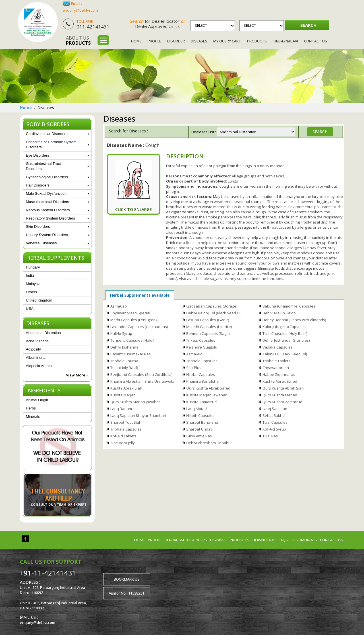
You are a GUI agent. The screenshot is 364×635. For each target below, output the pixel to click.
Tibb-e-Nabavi (285, 41)
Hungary (33, 267)
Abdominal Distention (43, 333)
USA (30, 309)
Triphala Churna (124, 361)
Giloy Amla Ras (199, 436)
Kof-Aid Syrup (274, 429)
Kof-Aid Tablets (123, 436)
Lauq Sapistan (275, 409)
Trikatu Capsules (201, 340)
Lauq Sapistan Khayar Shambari (138, 415)
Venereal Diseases (41, 243)
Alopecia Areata (39, 366)
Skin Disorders (38, 227)
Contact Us (316, 41)
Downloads (264, 540)
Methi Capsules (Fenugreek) (134, 320)
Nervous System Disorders (48, 210)
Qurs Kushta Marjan (280, 395)
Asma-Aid (194, 354)
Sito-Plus (194, 368)
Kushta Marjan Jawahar (206, 395)
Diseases (199, 41)
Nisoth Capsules (200, 415)
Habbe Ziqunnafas (279, 374)
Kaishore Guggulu (202, 347)
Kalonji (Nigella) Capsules (284, 327)
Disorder (176, 41)
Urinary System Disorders (47, 235)
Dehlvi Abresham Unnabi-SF (210, 443)
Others (31, 292)
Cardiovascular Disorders (47, 134)
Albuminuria (36, 358)
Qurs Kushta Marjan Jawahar (135, 402)
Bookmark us (127, 579)
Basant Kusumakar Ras (131, 354)
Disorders (197, 540)
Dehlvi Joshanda (124, 347)
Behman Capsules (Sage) (208, 333)
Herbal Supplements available (140, 295)
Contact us (331, 540)
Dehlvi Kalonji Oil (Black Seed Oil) (214, 313)
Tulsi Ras (270, 436)
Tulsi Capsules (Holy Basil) (285, 333)
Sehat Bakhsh (275, 415)
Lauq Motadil (197, 409)
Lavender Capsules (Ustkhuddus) (139, 327)
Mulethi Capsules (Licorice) (209, 327)
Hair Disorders (38, 185)
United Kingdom (39, 300)
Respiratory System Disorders (50, 218)
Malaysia (33, 284)
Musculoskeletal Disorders (47, 202)
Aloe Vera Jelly (123, 443)
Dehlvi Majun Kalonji (280, 313)
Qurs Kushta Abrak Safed (208, 388)
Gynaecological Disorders (47, 177)
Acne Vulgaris (37, 341)
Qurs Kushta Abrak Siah (283, 388)
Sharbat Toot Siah (126, 422)
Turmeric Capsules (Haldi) (132, 340)
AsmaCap (119, 306)
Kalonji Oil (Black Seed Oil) (285, 354)
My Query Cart (227, 41)
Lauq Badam (121, 409)
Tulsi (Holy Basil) (124, 368)
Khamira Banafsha (202, 381)
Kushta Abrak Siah (126, 388)
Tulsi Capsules (275, 422)
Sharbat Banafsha (202, 422)
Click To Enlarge (134, 209)
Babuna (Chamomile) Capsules (289, 306)
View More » (77, 375)
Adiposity (33, 349)
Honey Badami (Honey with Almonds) (294, 320)
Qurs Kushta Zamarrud (282, 402)
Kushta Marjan (123, 395)
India (30, 275)
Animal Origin (37, 400)
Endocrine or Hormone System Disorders (51, 145)
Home (136, 41)
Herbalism (174, 540)
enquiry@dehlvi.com (80, 10)
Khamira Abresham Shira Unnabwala (142, 381)
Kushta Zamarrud (201, 402)
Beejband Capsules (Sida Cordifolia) (141, 374)
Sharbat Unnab (199, 429)
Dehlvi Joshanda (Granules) (286, 340)
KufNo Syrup (121, 333)
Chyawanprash (276, 368)
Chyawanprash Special (130, 313)
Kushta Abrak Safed (280, 381)
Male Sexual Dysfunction (46, 193)
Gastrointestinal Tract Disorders (43, 166)
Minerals (33, 416)
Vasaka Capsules (278, 347)
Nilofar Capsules (201, 374)
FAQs (283, 540)
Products (257, 41)
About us (78, 40)
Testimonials (304, 540)
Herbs (31, 408)
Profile (154, 41)
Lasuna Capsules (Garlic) (208, 320)
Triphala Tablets (276, 361)
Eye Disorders (38, 155)
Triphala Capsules (202, 361)
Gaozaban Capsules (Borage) (212, 306)
